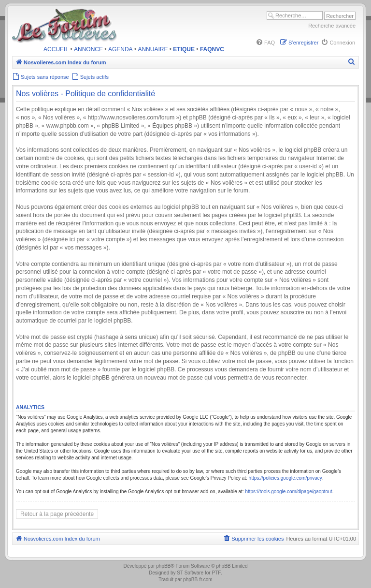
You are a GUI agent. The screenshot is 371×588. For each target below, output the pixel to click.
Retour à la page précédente (57, 514)
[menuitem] (265, 43)
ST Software (190, 573)
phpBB (163, 566)
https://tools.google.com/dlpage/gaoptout (288, 492)
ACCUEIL (56, 49)
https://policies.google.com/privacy (285, 478)
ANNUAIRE (153, 49)
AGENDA (121, 49)
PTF (216, 573)
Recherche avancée (332, 26)
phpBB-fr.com (198, 580)
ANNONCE (88, 49)
